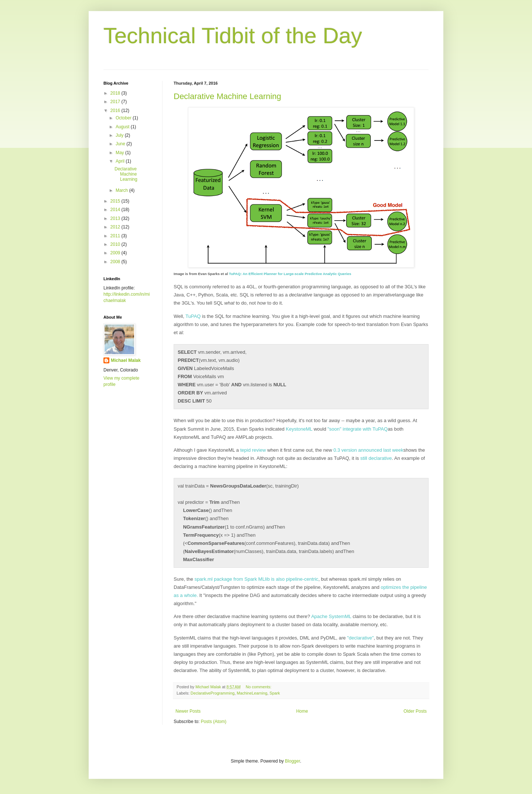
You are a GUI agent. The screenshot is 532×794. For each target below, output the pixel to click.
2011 (116, 236)
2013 (116, 218)
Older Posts (415, 711)
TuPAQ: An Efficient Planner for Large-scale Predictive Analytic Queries (290, 274)
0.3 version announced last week (368, 450)
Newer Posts (188, 711)
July (120, 135)
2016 (116, 111)
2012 (116, 227)
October (124, 118)
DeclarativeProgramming (213, 693)
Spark (274, 693)
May (120, 153)
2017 (116, 102)
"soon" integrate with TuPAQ (357, 429)
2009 (116, 253)
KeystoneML (299, 429)
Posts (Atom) (213, 722)
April (121, 161)
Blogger (292, 761)
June (121, 144)
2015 (116, 201)
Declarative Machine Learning (227, 96)
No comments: (259, 687)
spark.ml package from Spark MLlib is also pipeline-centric (256, 579)
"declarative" (360, 638)
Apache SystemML (331, 616)
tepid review (253, 450)
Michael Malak (126, 360)
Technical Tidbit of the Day (233, 36)
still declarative (376, 458)
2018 (116, 93)
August (123, 127)
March (122, 190)
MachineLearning (252, 693)
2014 (116, 210)
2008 (116, 262)
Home (302, 711)
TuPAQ (193, 316)
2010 (116, 244)
